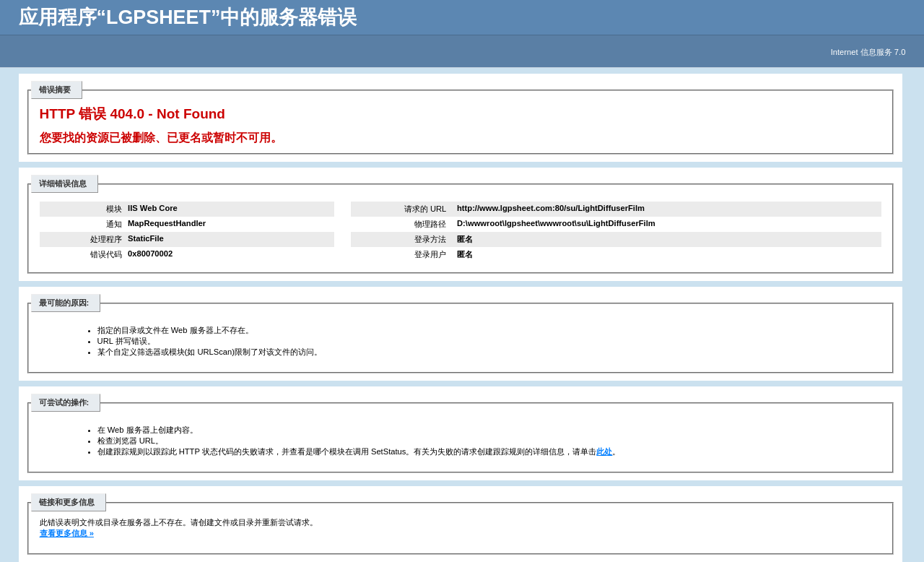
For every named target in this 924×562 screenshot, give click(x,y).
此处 (604, 451)
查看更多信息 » (67, 533)
